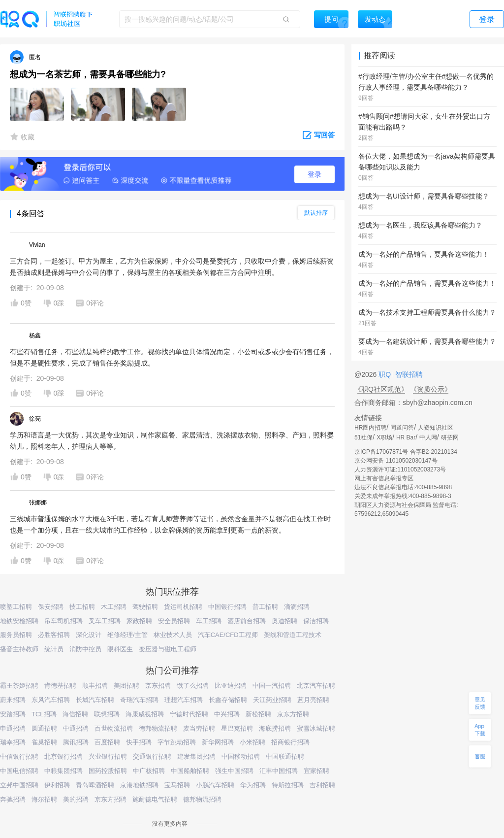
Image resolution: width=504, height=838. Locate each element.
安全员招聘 (174, 621)
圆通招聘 (44, 728)
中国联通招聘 (285, 756)
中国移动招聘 (241, 756)
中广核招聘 (149, 771)
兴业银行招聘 (108, 756)
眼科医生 (120, 649)
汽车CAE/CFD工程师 (228, 635)
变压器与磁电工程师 (168, 649)
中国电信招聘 (19, 771)
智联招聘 (408, 374)
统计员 (54, 649)
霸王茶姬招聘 (19, 686)
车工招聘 (209, 621)
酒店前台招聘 (247, 621)
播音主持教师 (19, 649)
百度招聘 (107, 742)
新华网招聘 (218, 742)
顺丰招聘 (95, 686)
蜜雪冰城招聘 (316, 728)
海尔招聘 (44, 799)
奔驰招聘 (13, 799)
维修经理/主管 (127, 635)
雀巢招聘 (44, 742)
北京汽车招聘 (316, 686)
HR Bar (406, 437)
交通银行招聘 (152, 756)
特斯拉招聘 (288, 785)
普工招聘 (265, 607)
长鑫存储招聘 (228, 700)
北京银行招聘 (63, 756)
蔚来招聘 (13, 700)
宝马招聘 (177, 785)
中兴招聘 (227, 714)
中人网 (428, 437)
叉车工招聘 (105, 621)
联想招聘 (107, 714)
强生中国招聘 (234, 771)
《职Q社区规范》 (381, 389)
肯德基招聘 (60, 686)
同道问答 (402, 428)
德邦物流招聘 (158, 728)
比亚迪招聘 (231, 686)
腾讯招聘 (76, 742)
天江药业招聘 (272, 700)
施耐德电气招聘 (155, 799)
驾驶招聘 (145, 607)
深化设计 (89, 635)
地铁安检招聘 (19, 621)
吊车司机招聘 (63, 621)
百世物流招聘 (114, 728)
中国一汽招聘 (272, 686)
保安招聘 (51, 607)
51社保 (363, 437)
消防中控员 (85, 649)
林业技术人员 (173, 635)
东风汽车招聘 (51, 700)
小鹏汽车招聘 (215, 785)
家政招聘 (139, 621)
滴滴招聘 (297, 607)
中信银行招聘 (19, 756)
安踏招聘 (13, 714)
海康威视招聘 (145, 714)
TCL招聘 (44, 714)
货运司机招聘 (183, 607)
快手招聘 (139, 742)
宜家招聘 (316, 771)
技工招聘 (82, 607)
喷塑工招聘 (16, 607)
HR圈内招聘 (370, 428)
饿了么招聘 (193, 686)
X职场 (384, 437)
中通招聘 (76, 728)
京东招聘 (158, 686)
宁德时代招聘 (189, 714)
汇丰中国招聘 (279, 771)
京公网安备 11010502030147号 (396, 461)
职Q (386, 374)
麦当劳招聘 (199, 728)
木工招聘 (114, 607)
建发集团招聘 (196, 756)
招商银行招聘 (290, 742)
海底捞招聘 (275, 728)
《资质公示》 (431, 389)
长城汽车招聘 (95, 700)
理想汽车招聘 (184, 700)
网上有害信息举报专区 (384, 478)
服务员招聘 (16, 635)
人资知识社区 (436, 428)
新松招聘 (258, 714)
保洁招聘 (316, 621)
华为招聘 (253, 785)
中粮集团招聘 (63, 771)
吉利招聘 (322, 785)
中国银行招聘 (227, 607)
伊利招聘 (57, 785)
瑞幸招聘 (13, 742)
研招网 (450, 437)
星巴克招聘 (237, 728)
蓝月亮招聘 (313, 700)
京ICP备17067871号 (381, 452)
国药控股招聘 (108, 771)
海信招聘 (75, 714)
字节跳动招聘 (177, 742)
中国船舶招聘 (190, 771)
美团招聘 (126, 686)
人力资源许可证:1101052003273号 (400, 469)
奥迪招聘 (284, 621)
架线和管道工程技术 (293, 635)
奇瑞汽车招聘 (139, 700)
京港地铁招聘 (139, 785)
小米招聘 (252, 742)
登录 (315, 174)
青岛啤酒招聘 (95, 785)
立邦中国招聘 (19, 785)
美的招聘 (76, 799)
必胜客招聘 (54, 635)
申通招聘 (13, 728)
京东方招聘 (293, 714)
